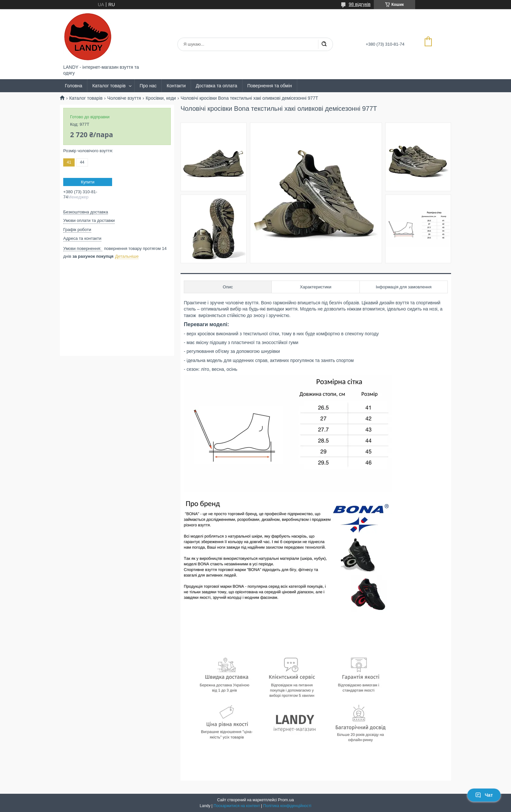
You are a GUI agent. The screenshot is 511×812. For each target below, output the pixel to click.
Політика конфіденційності (287, 806)
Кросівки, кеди (161, 98)
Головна (73, 86)
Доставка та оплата (217, 86)
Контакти (176, 86)
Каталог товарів (109, 86)
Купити (88, 182)
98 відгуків (360, 4)
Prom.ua (286, 800)
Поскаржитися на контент (237, 806)
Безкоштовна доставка (86, 212)
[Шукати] (324, 44)
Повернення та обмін (270, 86)
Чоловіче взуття (124, 98)
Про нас (148, 86)
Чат (484, 795)
